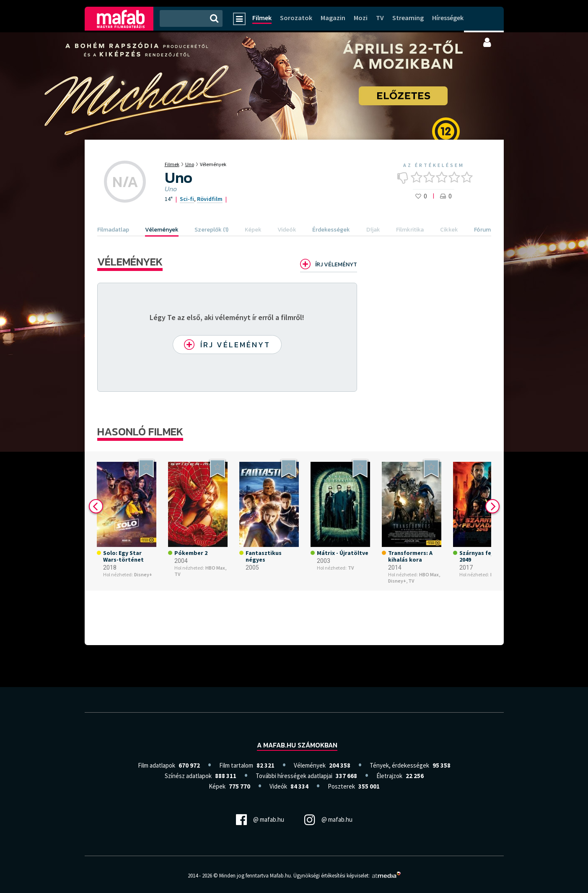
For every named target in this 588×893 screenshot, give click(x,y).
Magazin (333, 18)
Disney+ (143, 575)
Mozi (361, 18)
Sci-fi (187, 199)
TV (380, 18)
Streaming (408, 18)
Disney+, (398, 581)
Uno (190, 164)
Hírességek (448, 18)
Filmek (262, 18)
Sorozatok (296, 18)
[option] (127, 521)
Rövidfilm (210, 199)
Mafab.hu (280, 876)
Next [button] (492, 506)
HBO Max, (216, 568)
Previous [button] (96, 506)
